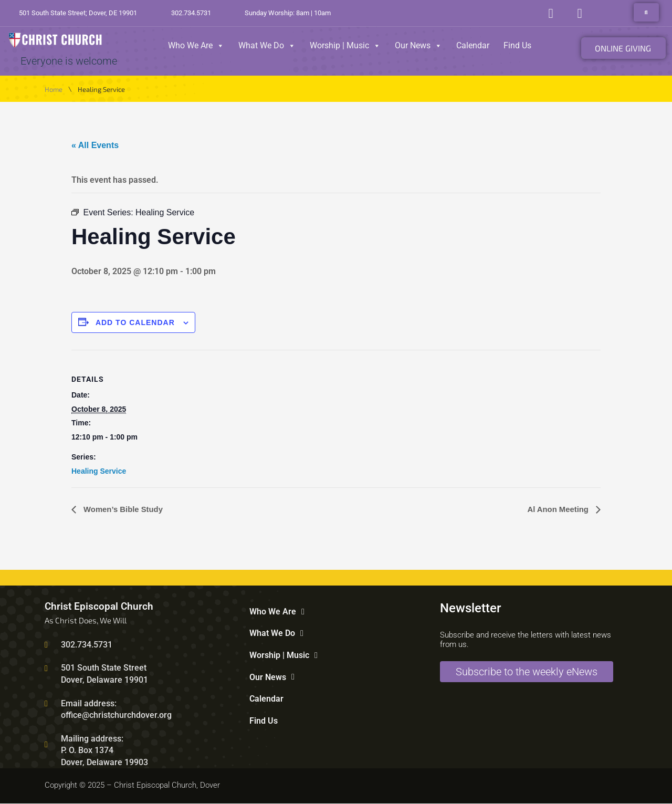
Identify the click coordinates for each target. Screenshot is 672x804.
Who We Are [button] (196, 46)
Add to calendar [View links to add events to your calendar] (135, 322)
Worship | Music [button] (345, 46)
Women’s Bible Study (125, 510)
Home (54, 90)
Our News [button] (418, 46)
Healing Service (99, 471)
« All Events (95, 145)
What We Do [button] (267, 46)
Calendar (473, 45)
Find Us (517, 45)
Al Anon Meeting (556, 510)
